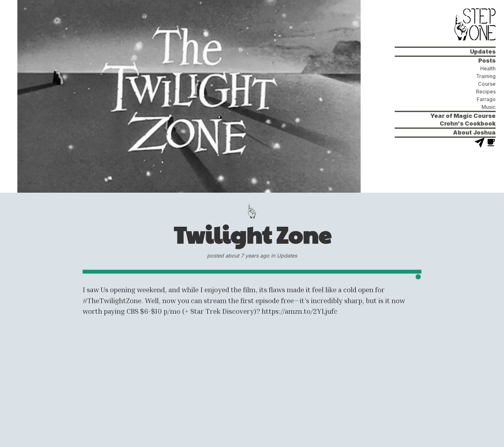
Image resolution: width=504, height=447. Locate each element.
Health (488, 68)
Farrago (486, 99)
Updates (483, 52)
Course (487, 84)
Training (486, 76)
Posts (487, 61)
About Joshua (474, 132)
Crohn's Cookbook (468, 123)
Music (489, 107)
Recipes (486, 92)
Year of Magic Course (463, 116)
